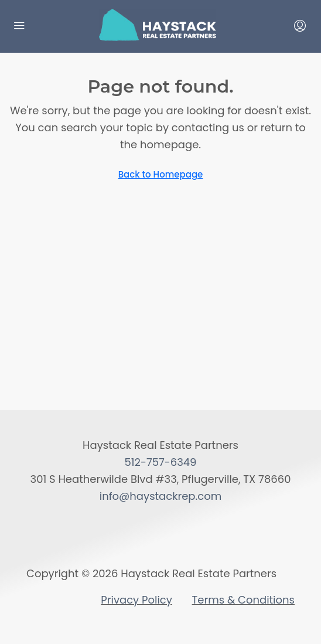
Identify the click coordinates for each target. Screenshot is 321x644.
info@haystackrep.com (161, 496)
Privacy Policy (136, 600)
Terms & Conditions (243, 600)
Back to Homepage (161, 174)
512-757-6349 (161, 462)
